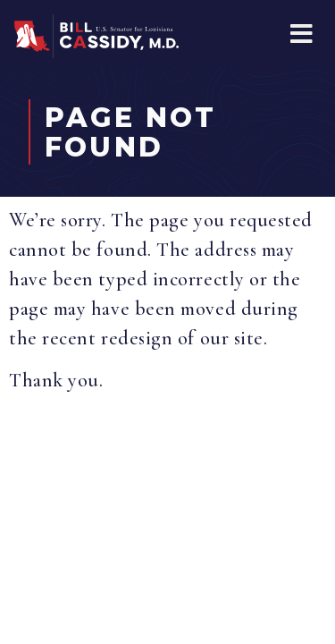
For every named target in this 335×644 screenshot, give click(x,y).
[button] (301, 34)
